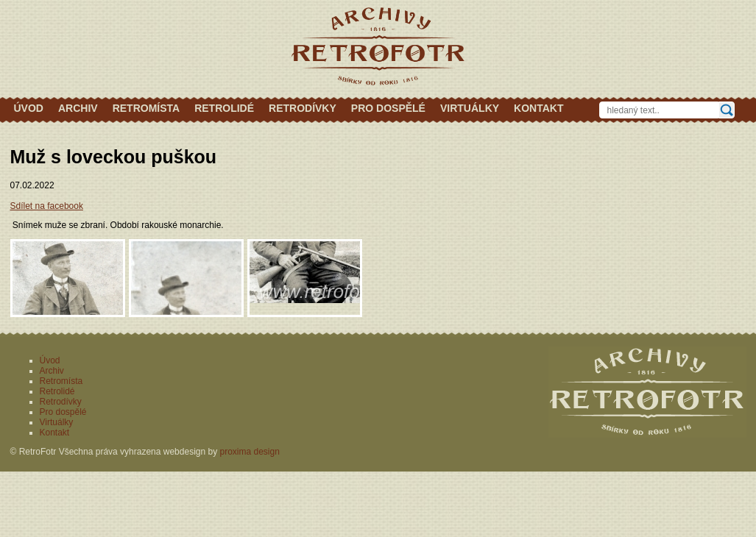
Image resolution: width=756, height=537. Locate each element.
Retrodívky (303, 108)
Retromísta (146, 108)
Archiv (78, 108)
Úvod (29, 108)
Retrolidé (224, 108)
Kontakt (538, 108)
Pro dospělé (388, 108)
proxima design (250, 452)
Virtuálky (470, 108)
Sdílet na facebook (47, 206)
